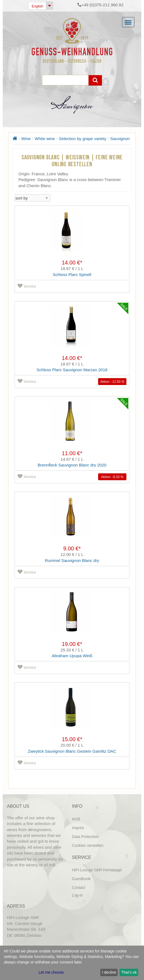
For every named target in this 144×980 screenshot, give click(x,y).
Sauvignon (120, 139)
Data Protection (85, 837)
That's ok (129, 972)
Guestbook (81, 879)
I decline (109, 972)
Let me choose (51, 972)
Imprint (78, 828)
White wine (45, 139)
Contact (79, 888)
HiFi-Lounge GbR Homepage (97, 870)
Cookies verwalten (88, 845)
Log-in (77, 895)
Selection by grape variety (83, 139)
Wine (26, 139)
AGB (76, 819)
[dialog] (72, 963)
